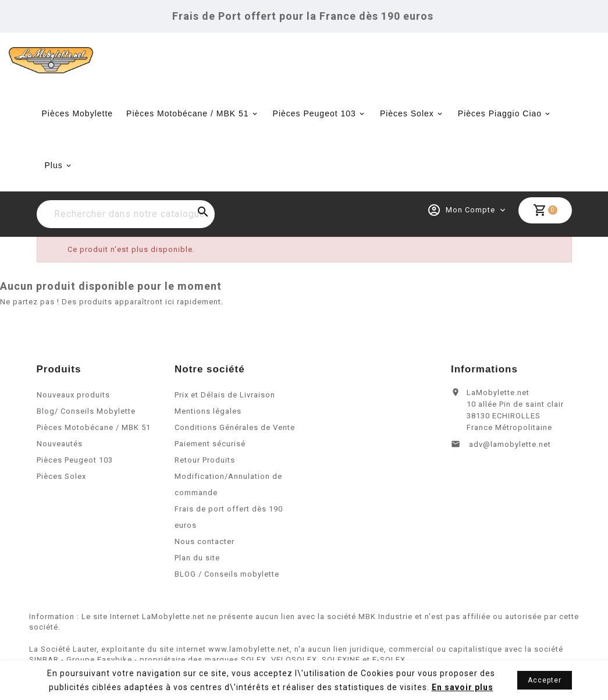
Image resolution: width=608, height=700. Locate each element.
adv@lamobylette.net (510, 458)
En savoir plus (463, 687)
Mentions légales (208, 424)
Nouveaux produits (73, 408)
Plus (54, 165)
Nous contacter (205, 555)
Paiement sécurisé (210, 457)
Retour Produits (205, 473)
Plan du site (197, 571)
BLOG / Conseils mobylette (227, 587)
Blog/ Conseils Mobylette (86, 424)
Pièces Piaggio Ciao (500, 113)
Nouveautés (60, 457)
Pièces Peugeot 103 (314, 113)
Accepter (545, 680)
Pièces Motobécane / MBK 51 (187, 113)
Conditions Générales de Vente (235, 441)
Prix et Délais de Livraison (225, 408)
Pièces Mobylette (78, 113)
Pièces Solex (407, 113)
